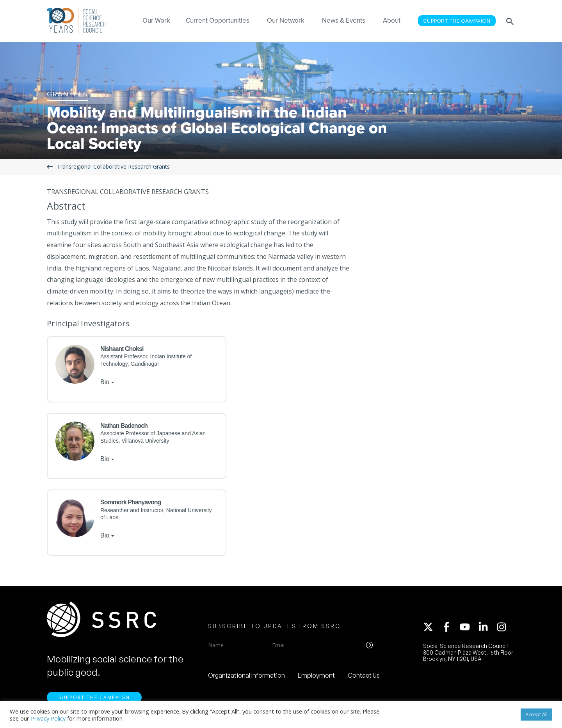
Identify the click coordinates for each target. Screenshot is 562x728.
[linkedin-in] (487, 627)
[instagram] (503, 627)
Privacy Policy (48, 718)
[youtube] (468, 627)
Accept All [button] (536, 714)
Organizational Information (246, 675)
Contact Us (364, 675)
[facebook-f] (450, 627)
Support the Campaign (94, 697)
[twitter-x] (432, 627)
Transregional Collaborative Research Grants (113, 167)
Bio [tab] (105, 382)
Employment (316, 675)
